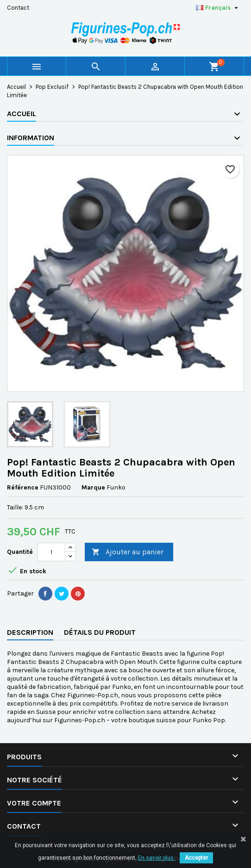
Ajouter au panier (128, 552)
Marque (93, 487)
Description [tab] (30, 632)
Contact (18, 8)
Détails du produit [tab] (100, 632)
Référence (23, 487)
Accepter (196, 858)
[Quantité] (51, 552)
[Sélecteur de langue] (218, 8)
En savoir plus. (157, 858)
